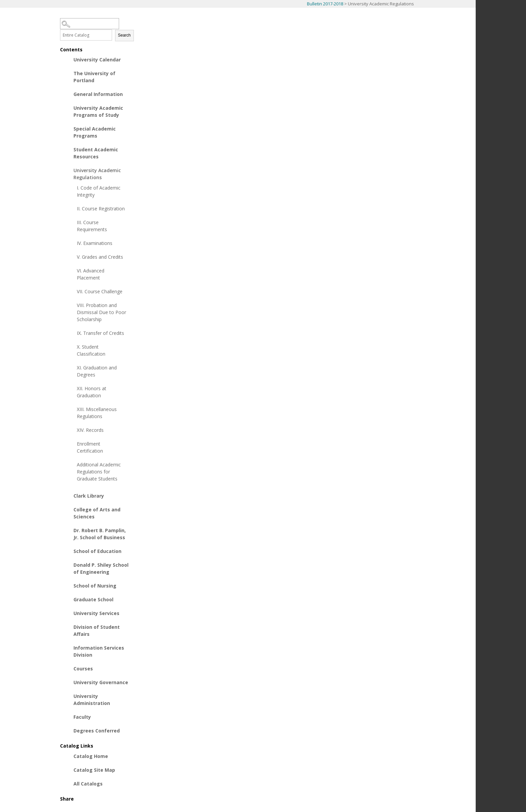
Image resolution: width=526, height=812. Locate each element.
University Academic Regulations (97, 174)
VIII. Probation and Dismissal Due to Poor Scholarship (101, 312)
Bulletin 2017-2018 (325, 4)
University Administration (92, 700)
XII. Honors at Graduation (92, 392)
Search (124, 35)
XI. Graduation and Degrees (97, 371)
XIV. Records (90, 430)
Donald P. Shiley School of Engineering (101, 568)
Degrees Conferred (97, 731)
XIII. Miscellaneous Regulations (97, 413)
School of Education (97, 551)
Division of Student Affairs (97, 630)
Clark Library (89, 496)
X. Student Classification (91, 350)
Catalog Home (91, 756)
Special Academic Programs (95, 132)
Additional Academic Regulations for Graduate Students (99, 472)
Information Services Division (99, 651)
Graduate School (93, 599)
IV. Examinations (95, 243)
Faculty (82, 717)
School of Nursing (95, 586)
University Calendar (97, 60)
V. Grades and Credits (100, 257)
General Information (98, 94)
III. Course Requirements (92, 226)
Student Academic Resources (96, 153)
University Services (96, 613)
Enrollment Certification (90, 447)
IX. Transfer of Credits (100, 333)
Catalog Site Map (94, 770)
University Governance (101, 682)
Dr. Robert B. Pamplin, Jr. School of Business (100, 534)
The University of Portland (94, 77)
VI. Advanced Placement (91, 274)
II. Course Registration (101, 209)
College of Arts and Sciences (97, 513)
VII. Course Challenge (100, 291)
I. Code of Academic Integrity (99, 191)
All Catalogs (88, 784)
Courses (83, 669)
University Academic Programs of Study (98, 111)
